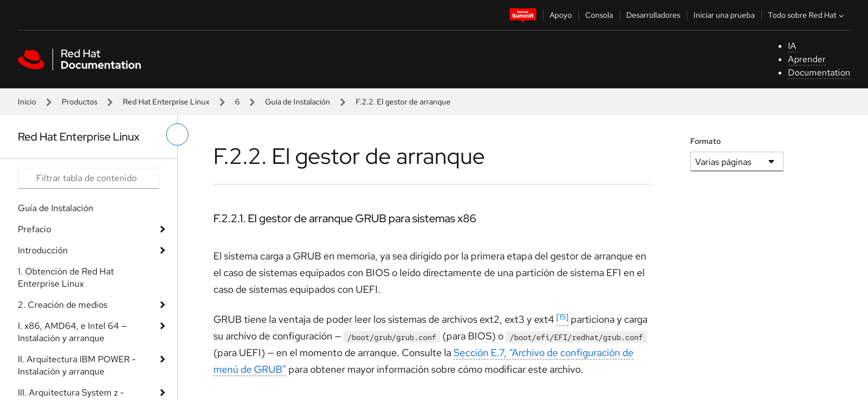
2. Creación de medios (63, 305)
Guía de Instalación (298, 102)
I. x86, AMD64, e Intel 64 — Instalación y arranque (73, 332)
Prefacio (34, 229)
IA (792, 46)
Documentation (819, 72)
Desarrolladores (653, 15)
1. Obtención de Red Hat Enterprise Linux (66, 277)
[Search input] (89, 178)
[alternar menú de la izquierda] (177, 134)
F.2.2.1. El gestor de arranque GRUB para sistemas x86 (345, 218)
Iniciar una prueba (724, 15)
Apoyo (561, 15)
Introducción (43, 250)
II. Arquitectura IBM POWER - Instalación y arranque (77, 365)
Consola (599, 15)
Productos (79, 102)
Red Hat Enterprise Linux (166, 102)
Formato (705, 141)
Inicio (27, 102)
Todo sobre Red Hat (807, 15)
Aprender (807, 59)
